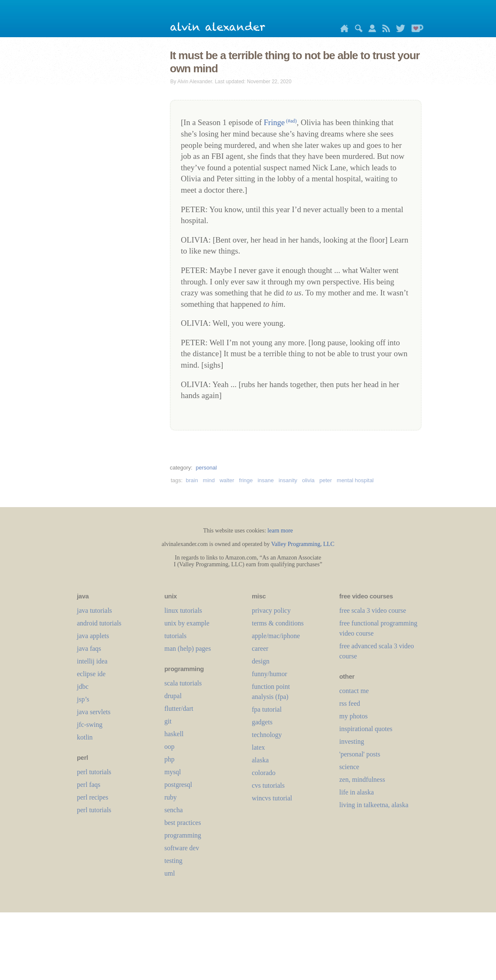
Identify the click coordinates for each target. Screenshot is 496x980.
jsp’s (83, 699)
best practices (183, 823)
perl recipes (93, 797)
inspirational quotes (366, 729)
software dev (182, 848)
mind (209, 480)
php (169, 759)
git (168, 721)
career (260, 648)
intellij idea (92, 661)
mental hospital (355, 480)
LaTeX (258, 747)
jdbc (83, 687)
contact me (354, 691)
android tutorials (99, 623)
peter (326, 480)
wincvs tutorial (272, 798)
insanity (288, 480)
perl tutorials (94, 772)
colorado (264, 773)
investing (352, 741)
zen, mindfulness (362, 779)
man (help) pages (188, 648)
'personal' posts (360, 754)
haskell (174, 734)
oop (169, 747)
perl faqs (89, 785)
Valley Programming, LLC (303, 544)
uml (170, 873)
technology (267, 735)
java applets (93, 636)
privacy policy (271, 610)
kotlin (85, 737)
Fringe (280, 122)
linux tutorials (183, 610)
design (261, 661)
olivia (308, 480)
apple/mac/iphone (276, 636)
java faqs (89, 648)
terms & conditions (278, 623)
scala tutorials (183, 683)
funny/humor (270, 674)
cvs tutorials (268, 785)
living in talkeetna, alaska (374, 805)
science (349, 767)
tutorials (175, 636)
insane (266, 480)
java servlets (94, 712)
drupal (173, 696)
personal (206, 468)
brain (192, 480)
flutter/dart (179, 708)
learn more (280, 531)
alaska (260, 760)
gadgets (262, 722)
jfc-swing (90, 725)
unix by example (187, 623)
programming (183, 835)
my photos (353, 716)
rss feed (350, 703)
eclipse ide (91, 674)
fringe (246, 480)
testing (173, 861)
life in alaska (357, 792)
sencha (174, 810)
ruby (170, 797)
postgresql (178, 785)
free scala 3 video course (373, 610)
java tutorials (94, 610)
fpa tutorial (267, 709)
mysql (173, 772)
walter (227, 480)
